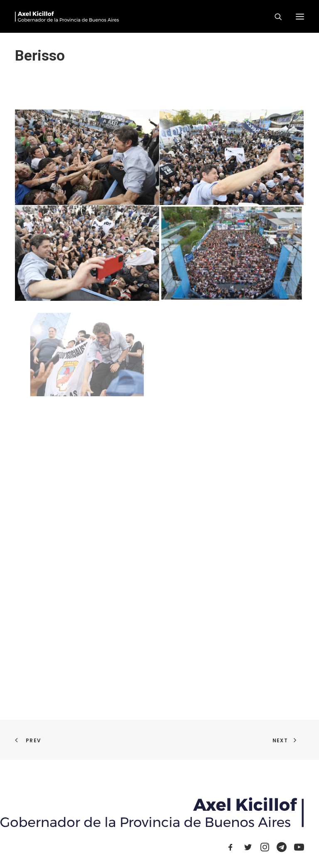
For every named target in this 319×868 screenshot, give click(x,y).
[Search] (275, 17)
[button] (300, 16)
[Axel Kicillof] (67, 16)
